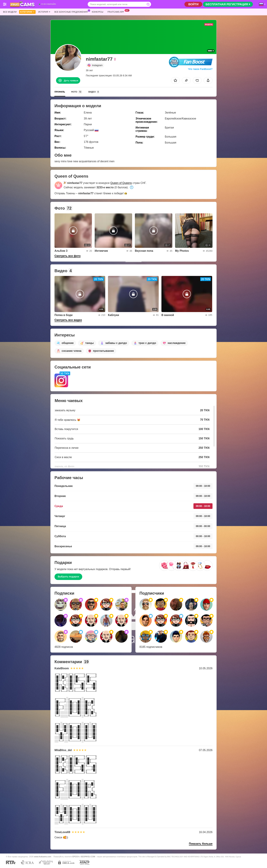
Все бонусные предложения (72, 12)
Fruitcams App (117, 12)
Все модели (10, 12)
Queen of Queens (121, 183)
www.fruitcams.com (43, 856)
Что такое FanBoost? (200, 69)
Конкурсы (98, 12)
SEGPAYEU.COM (88, 857)
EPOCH (76, 857)
